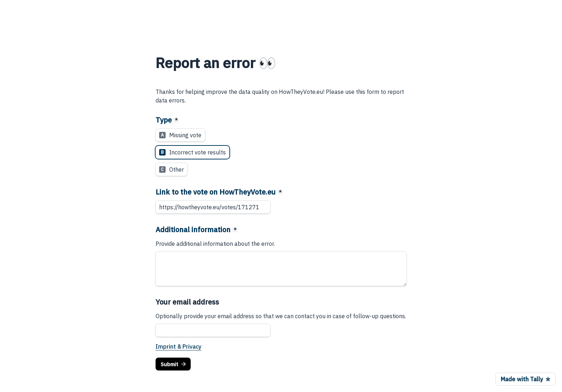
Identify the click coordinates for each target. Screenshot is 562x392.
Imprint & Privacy (178, 346)
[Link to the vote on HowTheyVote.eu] (213, 207)
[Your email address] (213, 330)
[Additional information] (281, 269)
